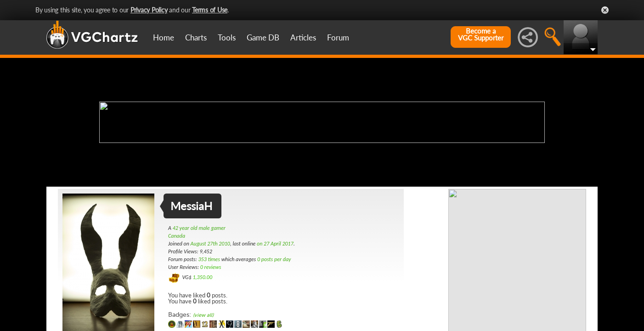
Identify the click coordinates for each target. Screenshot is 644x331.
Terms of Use (210, 10)
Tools (227, 37)
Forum (338, 37)
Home (164, 37)
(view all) (203, 315)
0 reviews (211, 267)
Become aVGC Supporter (481, 34)
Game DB (263, 37)
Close (605, 10)
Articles (303, 37)
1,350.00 (202, 277)
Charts (196, 37)
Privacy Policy (149, 10)
